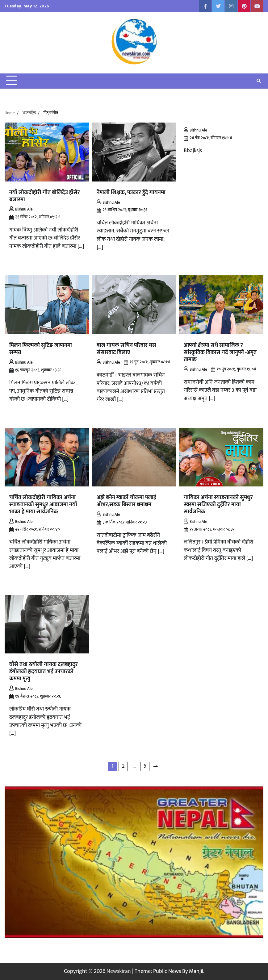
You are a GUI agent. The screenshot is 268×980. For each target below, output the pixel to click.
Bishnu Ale (21, 209)
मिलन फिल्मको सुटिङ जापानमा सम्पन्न (41, 349)
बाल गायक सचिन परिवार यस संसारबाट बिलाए (126, 349)
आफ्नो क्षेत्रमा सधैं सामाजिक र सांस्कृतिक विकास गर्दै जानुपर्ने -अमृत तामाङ (220, 352)
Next (156, 766)
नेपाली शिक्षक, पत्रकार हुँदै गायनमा (131, 192)
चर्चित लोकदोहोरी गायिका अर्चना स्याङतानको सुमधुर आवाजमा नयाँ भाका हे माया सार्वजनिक (43, 505)
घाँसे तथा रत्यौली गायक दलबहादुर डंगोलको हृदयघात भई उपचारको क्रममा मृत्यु (44, 671)
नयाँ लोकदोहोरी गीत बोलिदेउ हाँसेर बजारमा (45, 196)
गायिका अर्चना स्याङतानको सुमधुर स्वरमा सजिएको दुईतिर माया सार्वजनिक (218, 505)
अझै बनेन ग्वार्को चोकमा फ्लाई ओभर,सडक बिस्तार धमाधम (126, 501)
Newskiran (119, 971)
